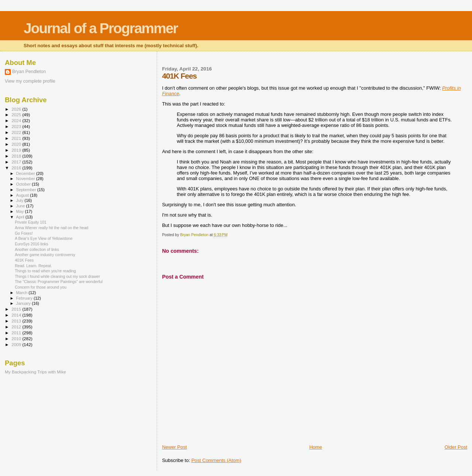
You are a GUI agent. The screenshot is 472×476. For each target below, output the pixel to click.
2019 (17, 150)
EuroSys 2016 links (32, 244)
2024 (17, 120)
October (24, 184)
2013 (17, 321)
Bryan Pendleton (29, 72)
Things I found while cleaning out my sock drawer (57, 276)
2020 (17, 144)
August (23, 195)
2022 (17, 132)
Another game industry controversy (45, 255)
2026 (17, 109)
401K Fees (24, 260)
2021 (17, 138)
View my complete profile (30, 81)
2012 (17, 327)
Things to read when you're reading (45, 271)
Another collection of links (37, 249)
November (26, 179)
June (21, 206)
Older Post (456, 447)
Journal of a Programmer (101, 28)
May (21, 211)
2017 (17, 162)
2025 (17, 115)
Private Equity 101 (31, 222)
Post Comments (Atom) (216, 460)
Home (316, 447)
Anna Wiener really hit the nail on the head (51, 228)
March (22, 293)
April (21, 217)
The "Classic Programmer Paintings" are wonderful (59, 282)
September (27, 190)
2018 (17, 156)
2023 (17, 126)
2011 (17, 333)
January (24, 303)
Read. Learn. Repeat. (33, 266)
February (25, 298)
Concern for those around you (41, 287)
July (20, 200)
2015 (17, 309)
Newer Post (174, 447)
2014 (17, 315)
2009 (17, 344)
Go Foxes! (24, 233)
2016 (17, 168)
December (26, 173)
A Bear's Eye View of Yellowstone (44, 238)
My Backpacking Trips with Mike (35, 372)
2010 (17, 339)
